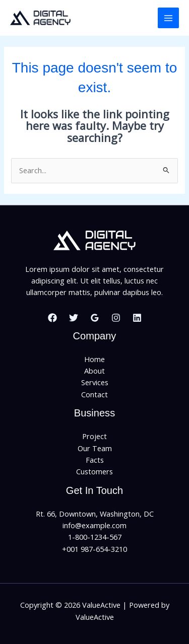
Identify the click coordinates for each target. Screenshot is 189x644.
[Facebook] (52, 318)
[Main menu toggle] (168, 18)
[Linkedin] (137, 318)
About (94, 371)
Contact (94, 394)
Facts (95, 460)
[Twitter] (74, 318)
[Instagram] (116, 318)
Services (95, 382)
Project (94, 436)
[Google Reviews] (95, 318)
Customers (94, 471)
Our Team (95, 448)
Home (94, 359)
